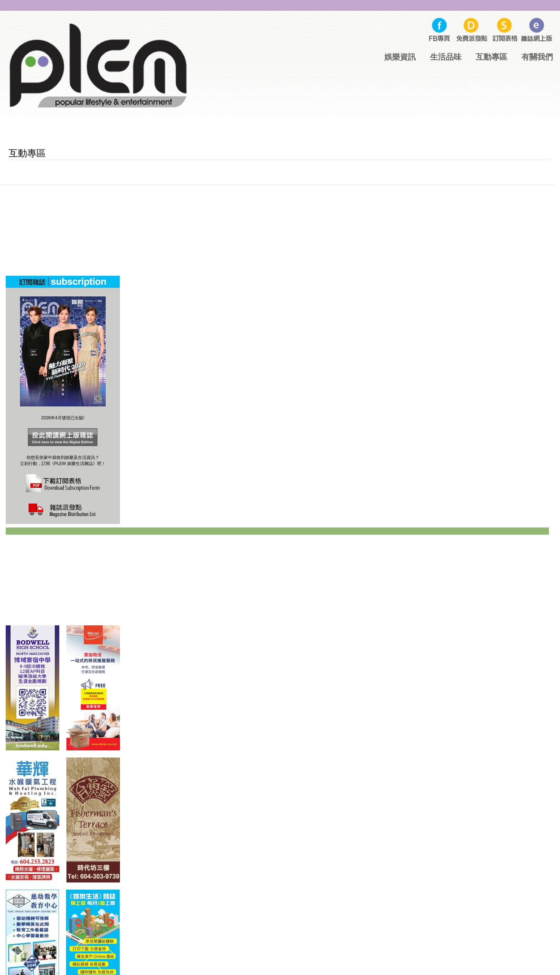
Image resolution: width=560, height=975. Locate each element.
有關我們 (537, 57)
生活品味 (446, 57)
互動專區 (491, 57)
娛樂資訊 (400, 57)
